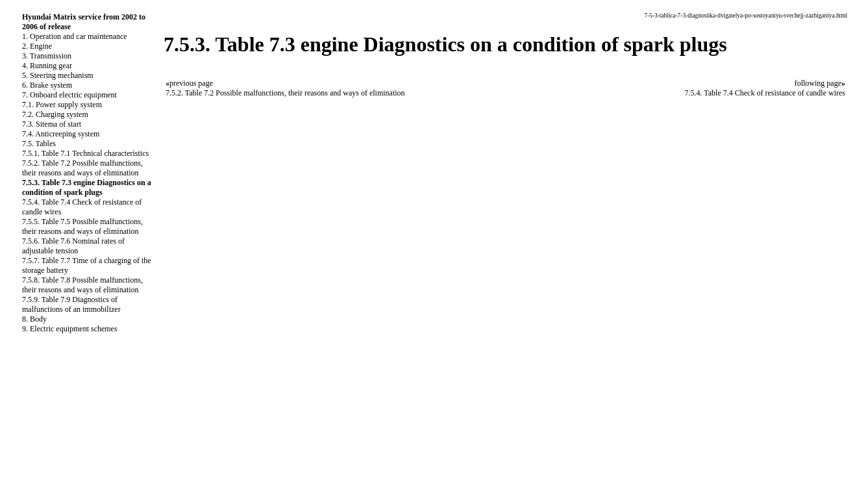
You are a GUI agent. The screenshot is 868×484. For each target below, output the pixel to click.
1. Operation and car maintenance (75, 36)
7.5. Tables (39, 144)
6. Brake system (47, 85)
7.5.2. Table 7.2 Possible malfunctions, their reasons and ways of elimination (82, 168)
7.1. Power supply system (62, 105)
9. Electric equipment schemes (70, 329)
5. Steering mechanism (58, 75)
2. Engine (37, 46)
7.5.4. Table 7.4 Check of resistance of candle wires (765, 93)
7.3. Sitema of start (52, 124)
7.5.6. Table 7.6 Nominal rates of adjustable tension (73, 246)
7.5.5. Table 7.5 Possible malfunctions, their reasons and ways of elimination (82, 226)
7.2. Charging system (55, 114)
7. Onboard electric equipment (69, 95)
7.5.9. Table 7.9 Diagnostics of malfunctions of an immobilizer (71, 304)
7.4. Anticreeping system (61, 134)
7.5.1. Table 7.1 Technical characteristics (85, 153)
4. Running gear (47, 66)
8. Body (34, 319)
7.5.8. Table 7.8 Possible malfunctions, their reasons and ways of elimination (82, 285)
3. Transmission (47, 56)
